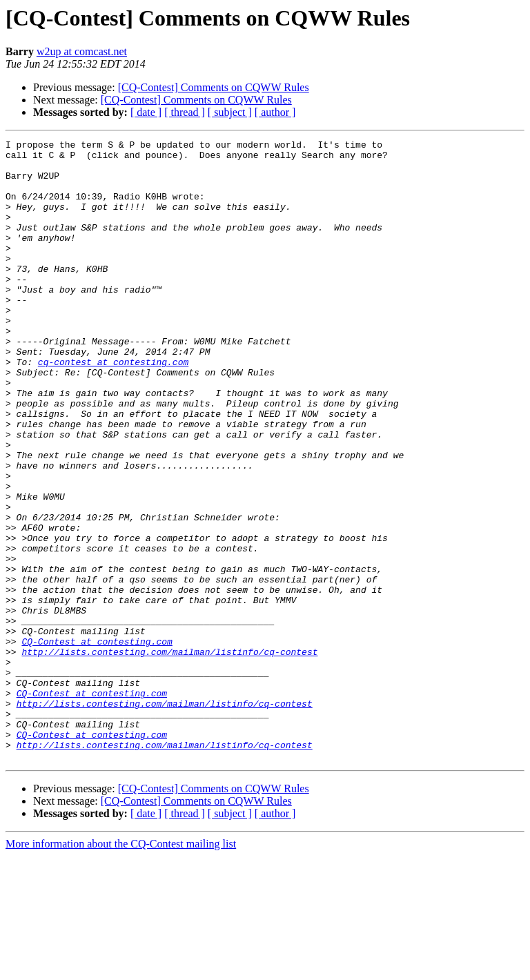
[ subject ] (230, 112)
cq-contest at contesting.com (113, 407)
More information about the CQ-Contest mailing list (121, 968)
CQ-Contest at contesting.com (97, 743)
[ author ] (275, 112)
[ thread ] (185, 112)
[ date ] (146, 112)
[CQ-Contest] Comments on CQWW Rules (214, 87)
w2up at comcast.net (82, 51)
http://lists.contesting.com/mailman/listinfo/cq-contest (169, 755)
